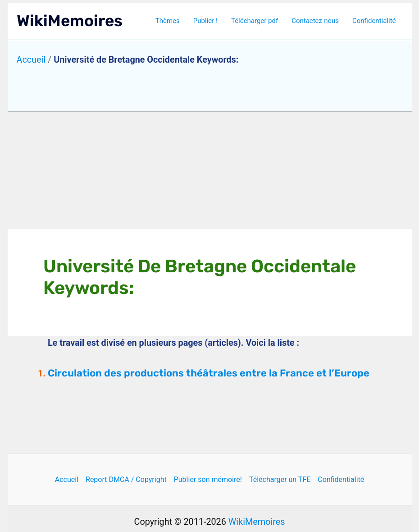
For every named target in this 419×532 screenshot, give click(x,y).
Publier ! (205, 21)
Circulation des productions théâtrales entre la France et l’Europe (209, 373)
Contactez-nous (315, 21)
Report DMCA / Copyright (126, 479)
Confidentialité (374, 21)
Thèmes (168, 21)
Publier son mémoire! (208, 479)
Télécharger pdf (255, 21)
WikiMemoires (70, 21)
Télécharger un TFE (280, 479)
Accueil (31, 60)
